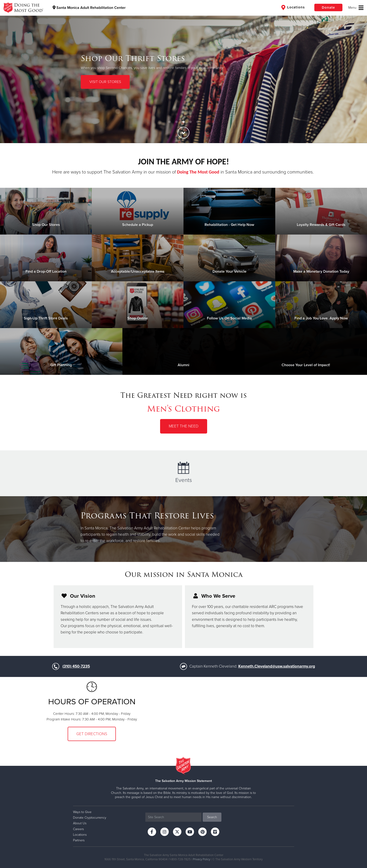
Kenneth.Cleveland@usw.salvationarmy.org (277, 666)
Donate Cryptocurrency (90, 818)
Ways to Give (82, 812)
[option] (183, 72)
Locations (293, 7)
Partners (79, 840)
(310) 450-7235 (76, 666)
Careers (78, 829)
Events (184, 473)
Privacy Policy (202, 859)
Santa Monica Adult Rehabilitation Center (89, 8)
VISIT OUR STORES (105, 82)
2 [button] (176, 122)
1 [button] (169, 122)
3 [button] (183, 122)
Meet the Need (184, 426)
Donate (328, 7)
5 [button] (198, 122)
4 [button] (191, 122)
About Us (80, 823)
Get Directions (92, 734)
